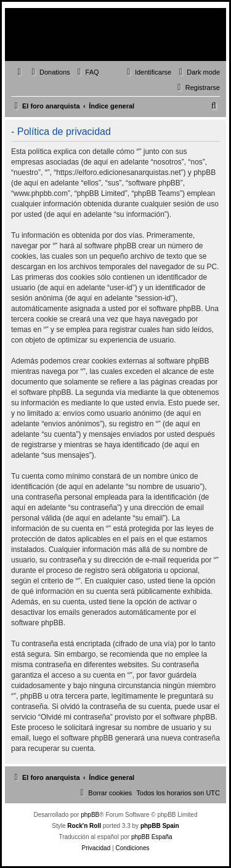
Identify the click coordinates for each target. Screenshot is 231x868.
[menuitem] (49, 72)
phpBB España (152, 837)
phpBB (90, 815)
